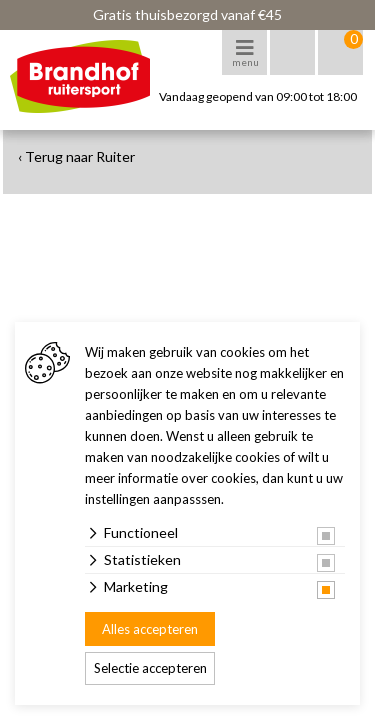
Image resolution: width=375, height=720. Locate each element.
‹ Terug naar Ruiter (76, 156)
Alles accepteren (150, 629)
